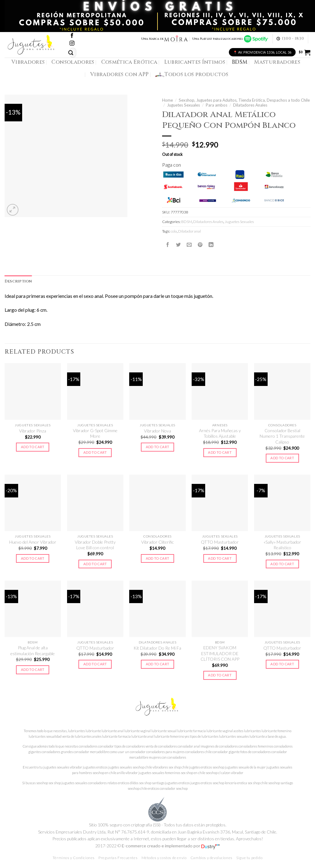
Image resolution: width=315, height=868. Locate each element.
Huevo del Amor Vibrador (33, 542)
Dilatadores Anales (250, 105)
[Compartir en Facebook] (168, 245)
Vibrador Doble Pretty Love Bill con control (95, 545)
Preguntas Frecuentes (118, 858)
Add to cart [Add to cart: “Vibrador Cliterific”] (158, 558)
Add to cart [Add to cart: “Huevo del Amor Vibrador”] (33, 558)
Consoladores (73, 62)
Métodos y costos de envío (164, 858)
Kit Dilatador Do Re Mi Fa (157, 648)
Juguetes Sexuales (183, 105)
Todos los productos (192, 75)
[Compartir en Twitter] (178, 245)
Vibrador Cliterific (157, 542)
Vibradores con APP (119, 74)
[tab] (18, 282)
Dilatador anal (189, 231)
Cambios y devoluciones (211, 858)
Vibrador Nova (157, 431)
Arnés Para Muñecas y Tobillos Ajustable (220, 434)
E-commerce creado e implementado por (171, 846)
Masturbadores (277, 62)
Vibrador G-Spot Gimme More (95, 434)
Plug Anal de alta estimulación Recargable (33, 651)
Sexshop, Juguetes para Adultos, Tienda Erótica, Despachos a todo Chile (244, 100)
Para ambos (217, 105)
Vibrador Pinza (33, 431)
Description (18, 281)
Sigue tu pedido (249, 858)
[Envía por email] (189, 245)
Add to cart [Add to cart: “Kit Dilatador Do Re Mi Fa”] (158, 664)
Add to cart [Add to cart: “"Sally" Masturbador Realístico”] (282, 564)
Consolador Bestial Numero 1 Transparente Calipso (282, 436)
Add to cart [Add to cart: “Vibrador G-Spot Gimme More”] (95, 453)
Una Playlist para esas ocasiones (230, 39)
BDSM (240, 62)
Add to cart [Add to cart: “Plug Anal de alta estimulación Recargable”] (33, 670)
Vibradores (28, 62)
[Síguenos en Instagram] (72, 44)
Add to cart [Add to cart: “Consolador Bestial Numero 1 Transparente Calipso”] (282, 458)
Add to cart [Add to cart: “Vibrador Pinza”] (33, 447)
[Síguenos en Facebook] (72, 36)
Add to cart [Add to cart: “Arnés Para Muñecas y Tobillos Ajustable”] (220, 453)
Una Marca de (165, 39)
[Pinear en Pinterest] (200, 245)
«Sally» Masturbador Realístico (282, 545)
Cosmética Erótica (129, 62)
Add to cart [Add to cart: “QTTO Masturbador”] (220, 558)
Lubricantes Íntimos (195, 62)
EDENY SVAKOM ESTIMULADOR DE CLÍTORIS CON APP (220, 654)
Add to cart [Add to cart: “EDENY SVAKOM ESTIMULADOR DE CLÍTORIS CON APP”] (220, 675)
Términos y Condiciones (74, 858)
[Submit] (71, 53)
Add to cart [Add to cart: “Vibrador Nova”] (158, 447)
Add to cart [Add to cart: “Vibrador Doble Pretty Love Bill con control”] (95, 564)
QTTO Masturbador (220, 542)
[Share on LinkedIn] (211, 245)
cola (174, 231)
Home (167, 100)
